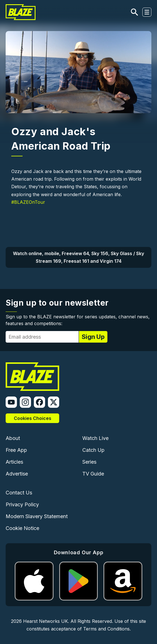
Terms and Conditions (106, 629)
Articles (14, 462)
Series (89, 462)
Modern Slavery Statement (37, 516)
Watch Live (95, 438)
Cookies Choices (33, 418)
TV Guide (93, 474)
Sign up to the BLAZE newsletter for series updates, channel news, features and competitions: (78, 320)
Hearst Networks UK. (46, 621)
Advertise (17, 474)
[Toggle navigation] (147, 12)
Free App (16, 450)
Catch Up (93, 450)
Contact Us (19, 493)
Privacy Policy (22, 504)
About (13, 438)
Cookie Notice (22, 528)
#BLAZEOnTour (28, 202)
